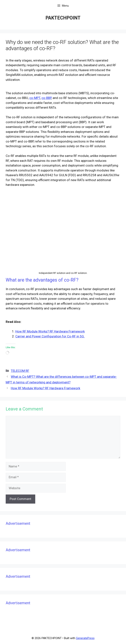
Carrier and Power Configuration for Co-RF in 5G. (50, 336)
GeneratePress (85, 638)
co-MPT (35, 98)
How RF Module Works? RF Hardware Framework (50, 331)
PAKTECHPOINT (63, 18)
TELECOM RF (20, 371)
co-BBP (46, 98)
